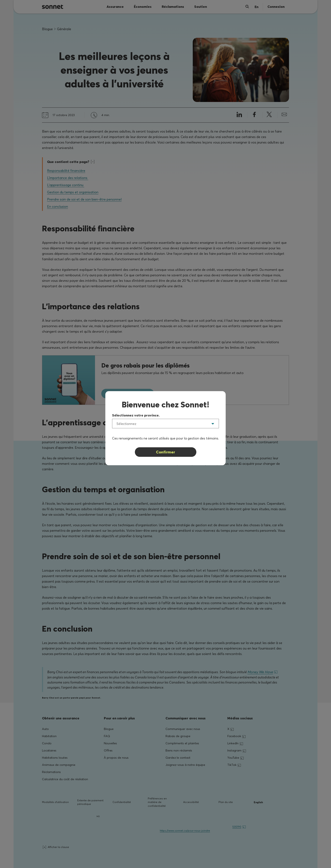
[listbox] (165, 424)
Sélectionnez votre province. (136, 415)
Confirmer (165, 452)
